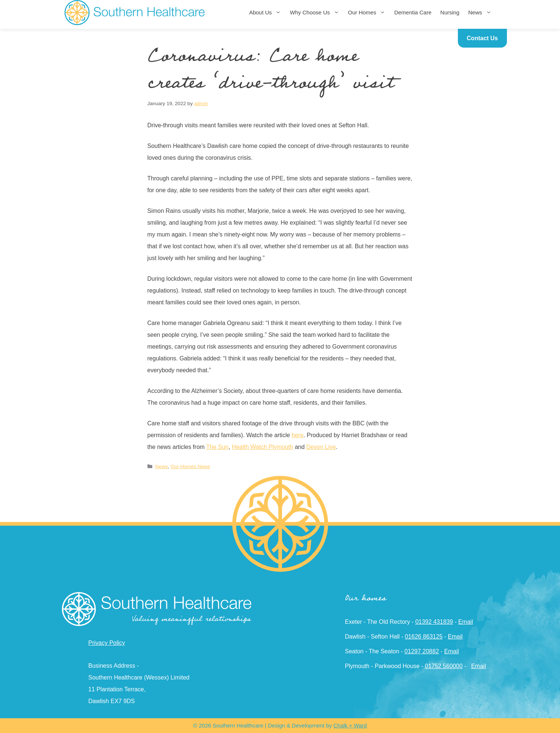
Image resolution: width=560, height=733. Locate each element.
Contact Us (482, 38)
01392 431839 (434, 622)
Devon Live (321, 447)
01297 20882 (422, 651)
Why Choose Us (316, 13)
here (298, 435)
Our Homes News (190, 466)
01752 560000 (444, 666)
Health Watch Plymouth (263, 447)
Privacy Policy (107, 643)
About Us (267, 13)
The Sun (217, 447)
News (482, 13)
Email (466, 622)
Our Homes (369, 13)
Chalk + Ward (350, 725)
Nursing (450, 12)
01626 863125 (424, 637)
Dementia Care (413, 12)
